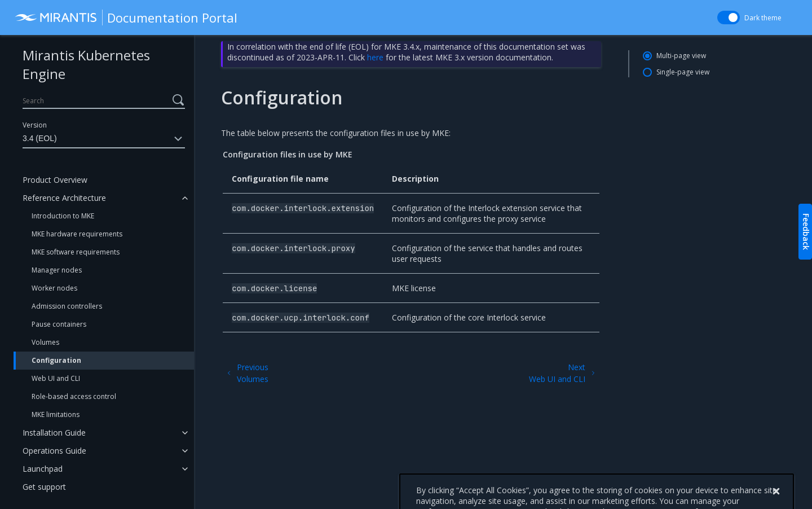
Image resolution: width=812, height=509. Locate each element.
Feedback (806, 232)
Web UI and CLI (56, 378)
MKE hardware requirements (77, 234)
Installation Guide (54, 433)
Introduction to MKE (63, 216)
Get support (44, 487)
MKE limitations (56, 414)
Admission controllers (67, 306)
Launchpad (43, 469)
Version (35, 125)
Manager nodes (57, 270)
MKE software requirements (76, 252)
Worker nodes (54, 288)
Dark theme (763, 18)
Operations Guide (54, 451)
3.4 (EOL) (104, 139)
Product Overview (55, 180)
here (375, 57)
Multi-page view (681, 56)
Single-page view (683, 72)
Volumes (45, 342)
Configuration (56, 360)
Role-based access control (74, 396)
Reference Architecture (64, 198)
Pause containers (59, 324)
